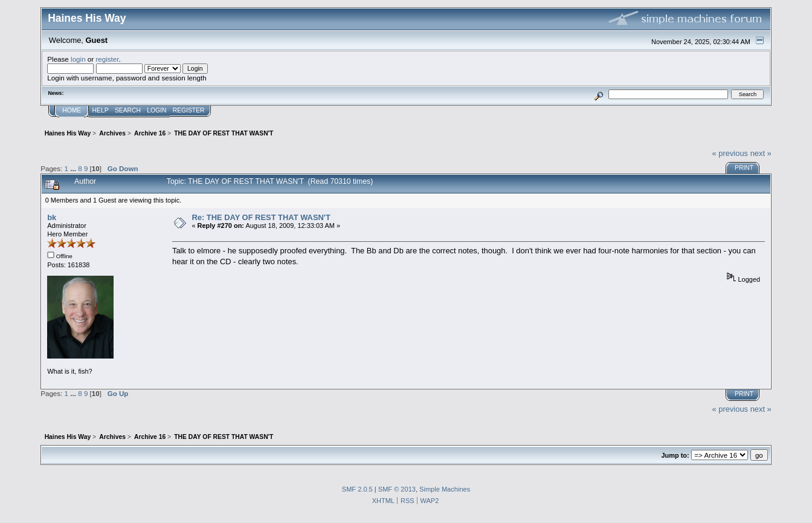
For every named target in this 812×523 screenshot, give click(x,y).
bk (52, 217)
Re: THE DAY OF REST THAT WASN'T (261, 217)
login (78, 59)
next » (761, 153)
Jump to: (675, 455)
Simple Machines (445, 489)
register (107, 59)
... (74, 168)
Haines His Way (87, 18)
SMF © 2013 (397, 489)
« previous (730, 153)
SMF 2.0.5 (357, 489)
